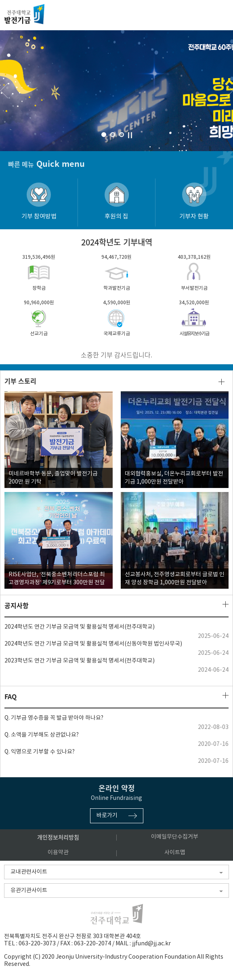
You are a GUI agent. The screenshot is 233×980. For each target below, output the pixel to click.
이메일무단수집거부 (175, 837)
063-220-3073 (37, 944)
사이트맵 (175, 853)
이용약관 (58, 853)
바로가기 (107, 816)
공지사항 (17, 605)
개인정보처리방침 (58, 837)
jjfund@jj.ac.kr (151, 944)
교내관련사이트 (29, 872)
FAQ (10, 697)
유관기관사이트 (29, 891)
